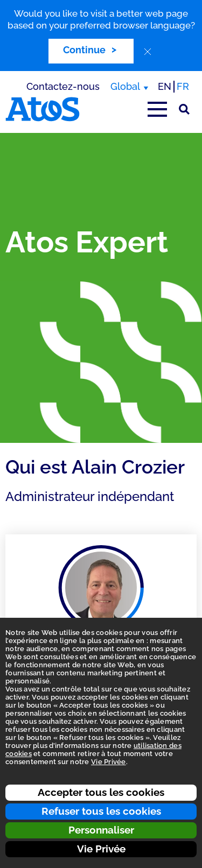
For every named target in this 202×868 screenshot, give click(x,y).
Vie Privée (101, 849)
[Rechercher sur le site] (184, 109)
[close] (148, 52)
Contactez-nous (63, 86)
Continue (84, 50)
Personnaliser (101, 830)
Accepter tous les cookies (101, 792)
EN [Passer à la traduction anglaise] (165, 86)
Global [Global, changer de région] (125, 86)
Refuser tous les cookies (101, 811)
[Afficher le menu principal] (157, 109)
